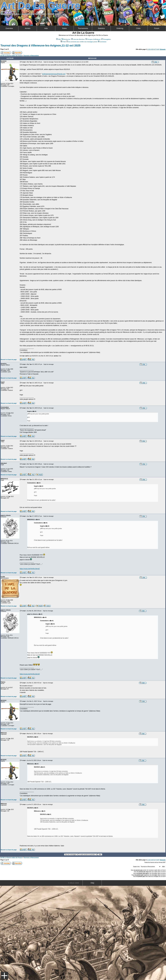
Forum (157, 28)
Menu (4, 976)
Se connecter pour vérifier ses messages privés (82, 42)
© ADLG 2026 (73, 883)
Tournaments (83, 28)
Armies (28, 28)
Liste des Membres (78, 39)
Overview (9, 28)
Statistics (101, 28)
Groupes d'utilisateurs (93, 39)
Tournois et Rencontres (31, 56)
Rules (65, 28)
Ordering (120, 28)
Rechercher (66, 39)
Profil (63, 42)
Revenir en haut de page (9, 360)
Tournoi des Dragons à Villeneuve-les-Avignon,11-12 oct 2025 (40, 45)
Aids (46, 28)
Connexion (102, 42)
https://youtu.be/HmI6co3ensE (30, 569)
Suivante (163, 49)
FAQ (58, 39)
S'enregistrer (106, 39)
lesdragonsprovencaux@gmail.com (54, 74)
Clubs (138, 28)
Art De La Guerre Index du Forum (11, 56)
